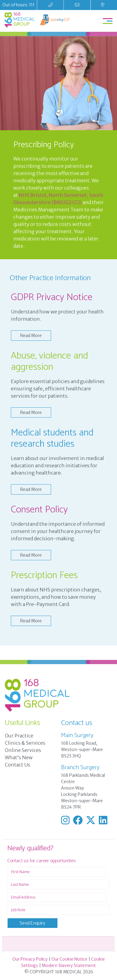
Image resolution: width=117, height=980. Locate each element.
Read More (31, 336)
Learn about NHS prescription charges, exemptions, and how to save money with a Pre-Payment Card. (56, 597)
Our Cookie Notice (69, 959)
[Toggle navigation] (108, 21)
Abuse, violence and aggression (49, 361)
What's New (19, 757)
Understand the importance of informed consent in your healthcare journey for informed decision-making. (58, 531)
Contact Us (18, 765)
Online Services (23, 750)
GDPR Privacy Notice (52, 297)
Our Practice (19, 736)
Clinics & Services (25, 743)
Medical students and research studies (52, 438)
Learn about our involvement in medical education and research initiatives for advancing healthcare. (57, 465)
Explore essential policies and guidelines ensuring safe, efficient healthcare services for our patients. (58, 389)
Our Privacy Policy (30, 959)
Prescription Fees (44, 575)
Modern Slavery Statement (69, 965)
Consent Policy (39, 510)
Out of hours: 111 (18, 5)
